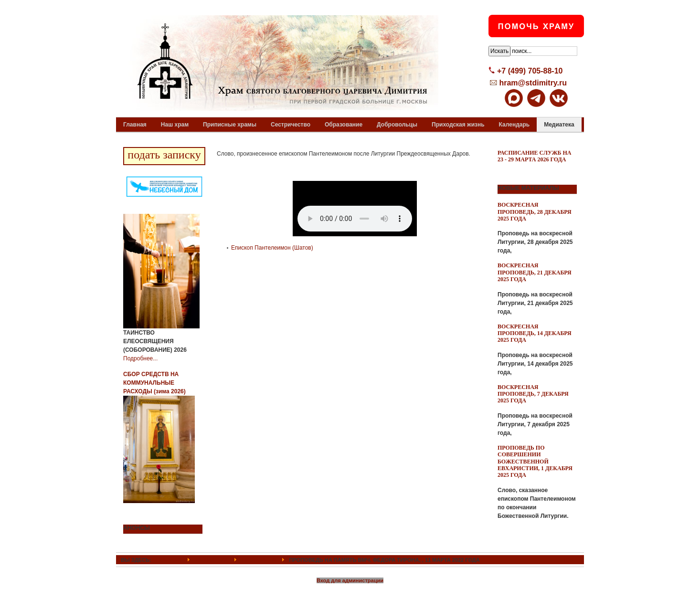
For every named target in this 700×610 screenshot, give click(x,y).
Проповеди (259, 560)
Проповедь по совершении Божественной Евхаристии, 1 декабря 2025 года (535, 462)
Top (568, 560)
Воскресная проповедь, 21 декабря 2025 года (535, 272)
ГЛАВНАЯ (169, 560)
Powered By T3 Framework (350, 592)
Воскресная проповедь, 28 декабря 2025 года (535, 212)
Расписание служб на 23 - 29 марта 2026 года (535, 156)
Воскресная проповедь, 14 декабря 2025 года (535, 333)
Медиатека (212, 560)
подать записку (164, 155)
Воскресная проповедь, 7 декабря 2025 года (533, 394)
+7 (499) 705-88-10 (530, 71)
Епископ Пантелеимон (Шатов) (272, 248)
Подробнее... (140, 358)
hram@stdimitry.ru (533, 83)
